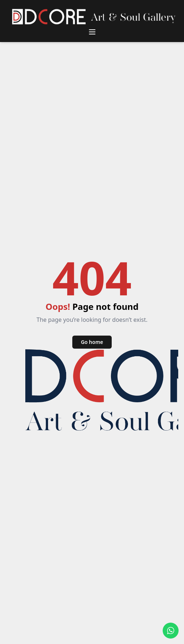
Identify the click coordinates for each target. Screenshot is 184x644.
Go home (92, 342)
